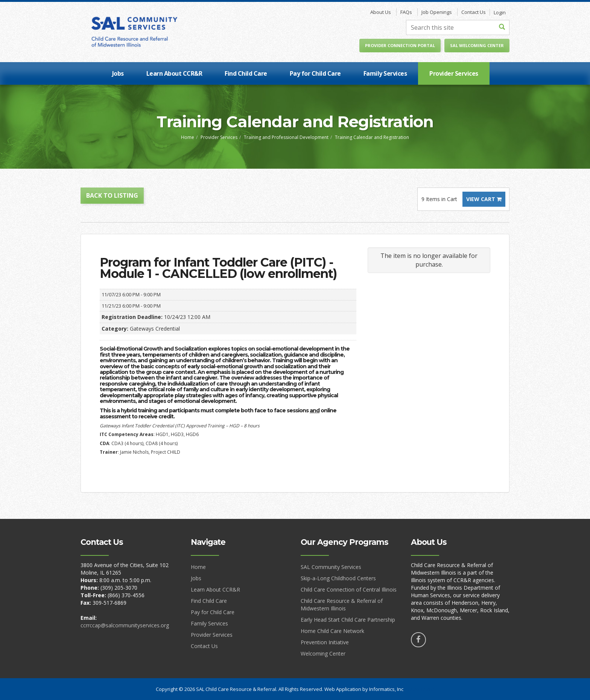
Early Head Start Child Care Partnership (348, 620)
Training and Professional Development (286, 137)
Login (500, 12)
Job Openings (437, 12)
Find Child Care (246, 73)
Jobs (118, 73)
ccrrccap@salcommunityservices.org (125, 625)
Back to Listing (112, 195)
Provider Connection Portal (400, 45)
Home (188, 137)
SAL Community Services (331, 567)
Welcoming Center (323, 653)
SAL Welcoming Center (477, 45)
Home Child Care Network (332, 631)
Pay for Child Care (315, 73)
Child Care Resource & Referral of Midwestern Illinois (342, 605)
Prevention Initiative (325, 642)
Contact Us (474, 12)
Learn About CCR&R (174, 73)
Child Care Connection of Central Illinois (349, 589)
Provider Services (454, 73)
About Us (381, 12)
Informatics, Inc (386, 689)
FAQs (406, 12)
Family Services (385, 73)
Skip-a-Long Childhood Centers (338, 578)
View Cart (484, 199)
